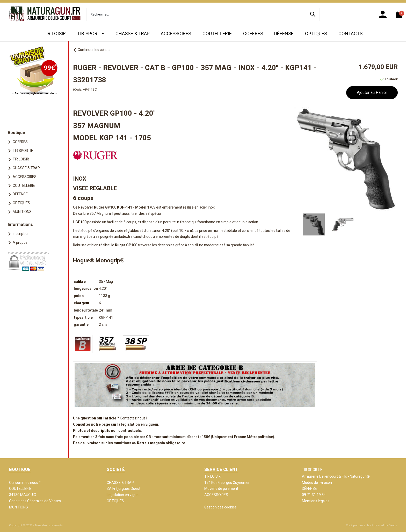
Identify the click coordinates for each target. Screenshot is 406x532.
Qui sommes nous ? (25, 483)
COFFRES (253, 34)
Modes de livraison (317, 483)
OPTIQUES (316, 34)
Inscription (21, 234)
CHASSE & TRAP (133, 34)
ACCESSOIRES (176, 34)
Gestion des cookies (220, 507)
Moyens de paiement (221, 489)
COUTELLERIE (217, 34)
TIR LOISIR (55, 34)
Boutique (16, 133)
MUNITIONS (22, 212)
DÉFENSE (284, 34)
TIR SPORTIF (91, 34)
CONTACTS (350, 34)
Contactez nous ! (133, 418)
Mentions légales (316, 501)
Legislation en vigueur (124, 495)
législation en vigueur (140, 424)
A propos (20, 243)
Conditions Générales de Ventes (35, 501)
